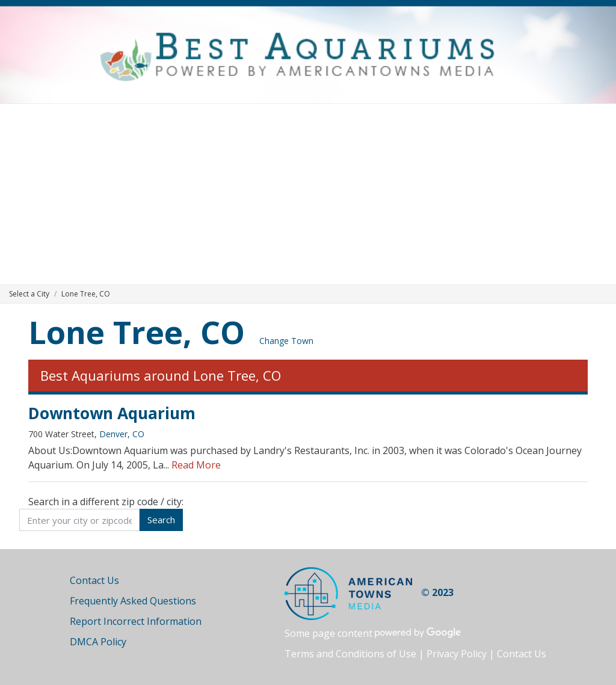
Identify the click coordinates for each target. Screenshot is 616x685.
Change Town (286, 341)
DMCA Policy (98, 642)
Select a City (29, 294)
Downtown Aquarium (112, 413)
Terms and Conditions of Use (350, 654)
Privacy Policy (457, 654)
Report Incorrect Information (136, 621)
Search (161, 520)
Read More (196, 465)
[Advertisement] (308, 194)
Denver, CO (122, 434)
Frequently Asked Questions (133, 601)
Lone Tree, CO (137, 332)
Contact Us (94, 580)
